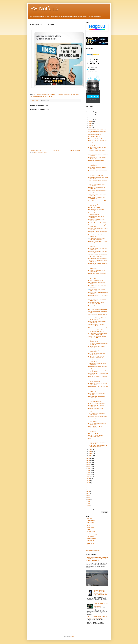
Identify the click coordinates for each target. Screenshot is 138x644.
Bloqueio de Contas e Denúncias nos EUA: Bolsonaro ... (97, 300)
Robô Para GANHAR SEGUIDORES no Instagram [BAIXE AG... (98, 141)
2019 (89, 469)
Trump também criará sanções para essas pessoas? (97, 414)
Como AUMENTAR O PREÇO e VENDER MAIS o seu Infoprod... (97, 427)
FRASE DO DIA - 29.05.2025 (95, 433)
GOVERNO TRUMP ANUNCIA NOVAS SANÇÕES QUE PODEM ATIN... (97, 417)
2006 (89, 495)
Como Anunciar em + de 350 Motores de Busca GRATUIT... (98, 158)
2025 (89, 111)
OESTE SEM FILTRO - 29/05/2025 (97, 403)
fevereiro (91, 454)
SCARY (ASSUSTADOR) (94, 137)
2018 (89, 471)
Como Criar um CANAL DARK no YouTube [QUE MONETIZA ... (96, 331)
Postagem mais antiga (75, 150)
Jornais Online (90, 528)
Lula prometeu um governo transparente (98, 309)
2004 (89, 499)
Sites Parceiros (91, 537)
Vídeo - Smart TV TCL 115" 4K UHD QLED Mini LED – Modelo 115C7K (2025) (97, 618)
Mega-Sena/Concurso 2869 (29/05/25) (97, 223)
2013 (89, 481)
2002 (89, 504)
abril (90, 449)
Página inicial (56, 150)
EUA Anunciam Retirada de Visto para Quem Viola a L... (97, 271)
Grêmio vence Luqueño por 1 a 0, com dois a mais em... (97, 443)
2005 (89, 497)
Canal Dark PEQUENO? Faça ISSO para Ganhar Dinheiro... (98, 387)
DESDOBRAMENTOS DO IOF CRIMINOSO (96, 431)
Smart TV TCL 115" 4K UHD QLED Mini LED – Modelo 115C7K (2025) (101, 605)
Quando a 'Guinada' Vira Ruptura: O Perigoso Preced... (97, 347)
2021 (89, 464)
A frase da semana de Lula (95, 135)
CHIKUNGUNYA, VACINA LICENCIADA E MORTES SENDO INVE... (98, 334)
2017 (89, 473)
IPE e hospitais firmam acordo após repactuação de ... (97, 198)
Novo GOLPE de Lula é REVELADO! (97, 129)
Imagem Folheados (92, 538)
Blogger (72, 636)
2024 (89, 458)
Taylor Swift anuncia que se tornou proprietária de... (96, 185)
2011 (89, 485)
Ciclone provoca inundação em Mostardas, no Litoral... (96, 436)
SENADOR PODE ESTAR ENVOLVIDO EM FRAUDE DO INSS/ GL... (98, 256)
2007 (89, 493)
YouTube (89, 542)
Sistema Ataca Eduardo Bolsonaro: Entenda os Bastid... (97, 325)
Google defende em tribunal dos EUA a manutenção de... (98, 201)
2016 (89, 475)
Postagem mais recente (36, 150)
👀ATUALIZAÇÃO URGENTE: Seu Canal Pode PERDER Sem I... (97, 239)
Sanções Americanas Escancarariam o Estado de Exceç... (97, 341)
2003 (89, 502)
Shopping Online (91, 533)
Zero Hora (89, 519)
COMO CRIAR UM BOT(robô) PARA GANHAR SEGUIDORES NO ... (97, 175)
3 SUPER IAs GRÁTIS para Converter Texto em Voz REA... (97, 337)
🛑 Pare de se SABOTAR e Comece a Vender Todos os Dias (97, 381)
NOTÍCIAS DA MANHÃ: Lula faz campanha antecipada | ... (96, 401)
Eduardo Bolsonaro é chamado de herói (98, 328)
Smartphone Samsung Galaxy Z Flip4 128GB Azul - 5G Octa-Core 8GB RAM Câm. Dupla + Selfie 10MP (101, 592)
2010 (89, 487)
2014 (89, 479)
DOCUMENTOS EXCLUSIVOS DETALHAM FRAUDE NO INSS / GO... (97, 410)
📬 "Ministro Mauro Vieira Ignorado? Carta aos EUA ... (97, 290)
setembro (91, 119)
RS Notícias (44, 9)
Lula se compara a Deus (94, 207)
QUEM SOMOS (91, 544)
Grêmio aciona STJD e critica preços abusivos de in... (97, 168)
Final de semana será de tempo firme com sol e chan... (97, 148)
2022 (89, 462)
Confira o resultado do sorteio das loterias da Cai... (96, 217)
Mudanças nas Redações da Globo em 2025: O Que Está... (97, 384)
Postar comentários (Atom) (41, 153)
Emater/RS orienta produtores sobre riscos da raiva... (97, 205)
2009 (89, 489)
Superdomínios (91, 540)
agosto (90, 121)
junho (90, 125)
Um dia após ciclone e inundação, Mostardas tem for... (96, 161)
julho (90, 123)
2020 (89, 466)
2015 (89, 477)
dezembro (91, 113)
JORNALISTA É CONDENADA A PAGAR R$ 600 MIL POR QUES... (98, 446)
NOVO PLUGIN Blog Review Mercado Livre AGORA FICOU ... (97, 424)
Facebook (89, 526)
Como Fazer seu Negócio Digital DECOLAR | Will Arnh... (96, 303)
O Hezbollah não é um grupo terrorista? (98, 258)
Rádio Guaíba (90, 522)
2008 (89, 491)
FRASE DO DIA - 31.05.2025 (95, 139)
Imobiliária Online (91, 531)
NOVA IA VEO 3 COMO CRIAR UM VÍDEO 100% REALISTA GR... (97, 357)
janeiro (90, 456)
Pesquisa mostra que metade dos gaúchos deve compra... (96, 210)
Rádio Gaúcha (90, 524)
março (90, 451)
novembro (91, 115)
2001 (89, 506)
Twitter (89, 529)
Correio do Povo (91, 520)
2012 (89, 483)
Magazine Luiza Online (92, 535)
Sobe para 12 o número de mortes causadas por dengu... (96, 213)
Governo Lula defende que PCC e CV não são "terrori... (97, 319)
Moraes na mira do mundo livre (96, 280)
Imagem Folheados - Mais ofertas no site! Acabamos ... (97, 322)
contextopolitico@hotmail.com (93, 550)
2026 (89, 109)
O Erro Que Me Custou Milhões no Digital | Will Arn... (96, 354)
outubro (91, 117)
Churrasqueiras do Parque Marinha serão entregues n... (97, 220)
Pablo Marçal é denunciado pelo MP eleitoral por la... (97, 188)
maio (90, 127)
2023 (89, 460)
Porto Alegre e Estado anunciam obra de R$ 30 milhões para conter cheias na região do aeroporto (97, 559)
